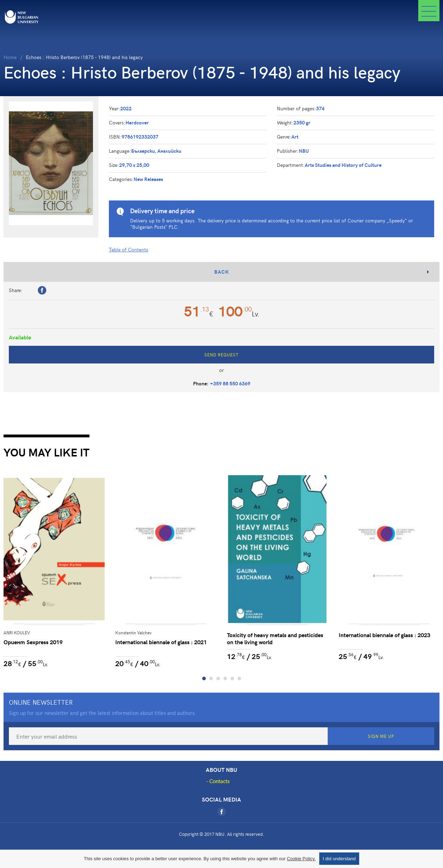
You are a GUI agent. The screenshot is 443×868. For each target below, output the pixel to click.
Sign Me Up (381, 736)
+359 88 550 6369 (230, 383)
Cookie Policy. (301, 859)
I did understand (339, 859)
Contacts (220, 781)
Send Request (221, 355)
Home (10, 57)
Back (222, 272)
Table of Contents (129, 249)
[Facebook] (222, 812)
